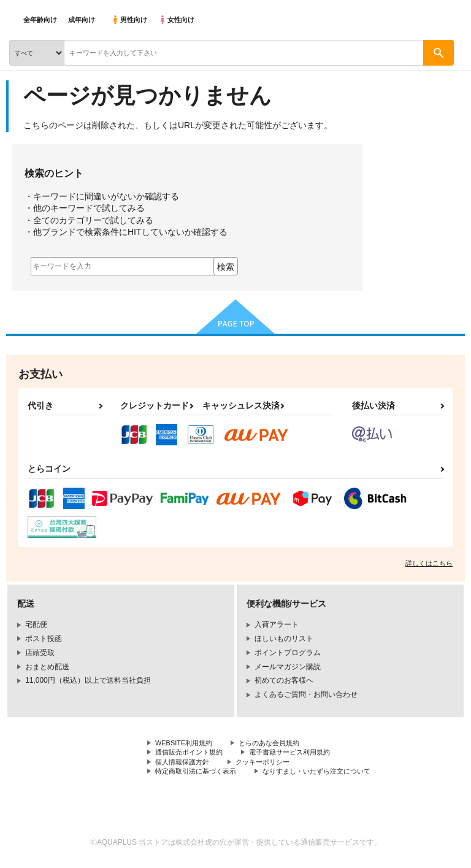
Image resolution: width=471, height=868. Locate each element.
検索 (226, 267)
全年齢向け (40, 20)
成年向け (82, 20)
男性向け (129, 20)
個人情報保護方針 (185, 764)
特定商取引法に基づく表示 (199, 774)
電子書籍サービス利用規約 (299, 754)
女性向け (176, 20)
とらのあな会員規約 (277, 743)
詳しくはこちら (429, 563)
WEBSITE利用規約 (186, 743)
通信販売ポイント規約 (192, 754)
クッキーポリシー (270, 764)
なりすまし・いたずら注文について (329, 774)
